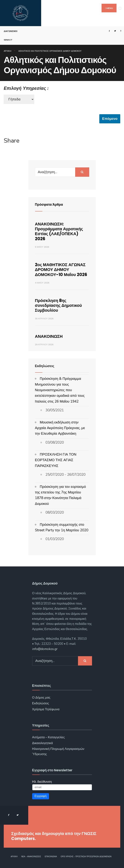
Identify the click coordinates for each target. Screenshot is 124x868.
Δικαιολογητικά (43, 743)
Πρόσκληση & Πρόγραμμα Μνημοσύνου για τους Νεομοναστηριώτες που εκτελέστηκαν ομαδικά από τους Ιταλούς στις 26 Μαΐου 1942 (60, 390)
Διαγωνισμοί (11, 31)
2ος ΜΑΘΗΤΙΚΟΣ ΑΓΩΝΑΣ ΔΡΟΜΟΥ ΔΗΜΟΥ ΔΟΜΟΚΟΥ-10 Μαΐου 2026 (61, 270)
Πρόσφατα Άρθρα (49, 204)
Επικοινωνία (51, 857)
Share (12, 141)
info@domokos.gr (45, 649)
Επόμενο (110, 119)
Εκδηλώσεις (41, 703)
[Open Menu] (120, 8)
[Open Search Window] (119, 31)
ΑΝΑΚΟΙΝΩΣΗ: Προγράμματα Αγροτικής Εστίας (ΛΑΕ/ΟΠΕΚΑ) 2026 (59, 231)
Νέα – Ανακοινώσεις (31, 857)
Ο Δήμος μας (41, 698)
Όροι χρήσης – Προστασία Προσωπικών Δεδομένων (86, 857)
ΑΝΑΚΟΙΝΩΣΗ (49, 336)
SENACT (8, 40)
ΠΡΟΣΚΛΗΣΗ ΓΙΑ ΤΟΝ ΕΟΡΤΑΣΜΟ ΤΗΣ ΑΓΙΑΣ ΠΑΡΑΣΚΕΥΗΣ (56, 460)
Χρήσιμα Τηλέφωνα (46, 709)
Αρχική (7, 51)
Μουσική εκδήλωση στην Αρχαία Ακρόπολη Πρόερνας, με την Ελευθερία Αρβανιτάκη (60, 428)
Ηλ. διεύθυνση (42, 782)
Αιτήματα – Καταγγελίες (49, 737)
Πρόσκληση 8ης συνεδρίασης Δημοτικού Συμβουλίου (58, 306)
